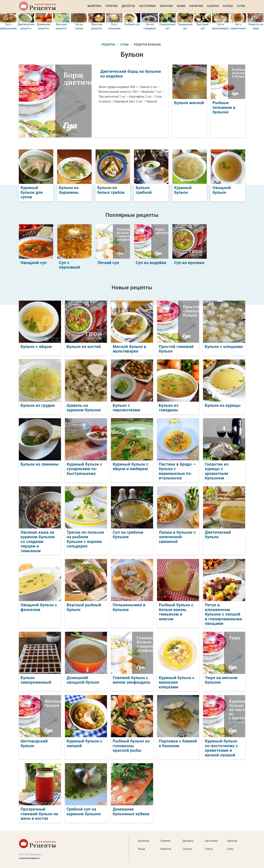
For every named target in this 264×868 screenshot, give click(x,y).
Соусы (228, 6)
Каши (181, 6)
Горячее (111, 6)
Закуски (166, 6)
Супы (241, 6)
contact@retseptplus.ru (30, 858)
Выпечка (94, 6)
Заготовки (147, 6)
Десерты (128, 6)
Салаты (213, 6)
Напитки (196, 6)
